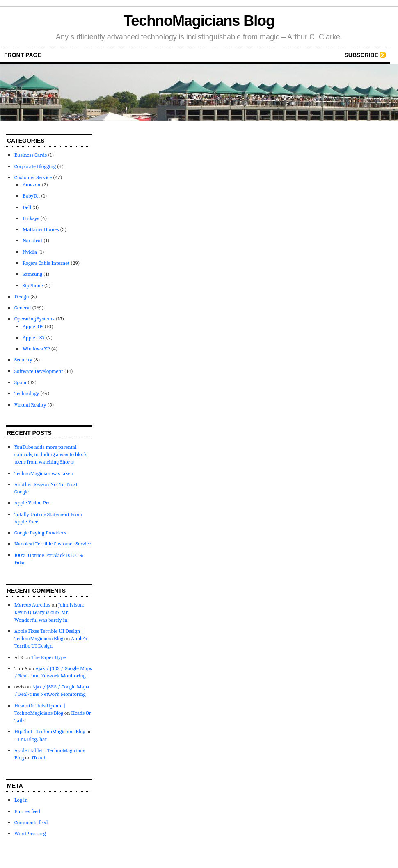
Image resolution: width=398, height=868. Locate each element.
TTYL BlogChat (31, 739)
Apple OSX (34, 337)
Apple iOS (33, 326)
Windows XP (36, 349)
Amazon (32, 185)
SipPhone (33, 285)
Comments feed (31, 822)
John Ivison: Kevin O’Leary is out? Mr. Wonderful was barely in (49, 612)
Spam (20, 382)
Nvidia (30, 252)
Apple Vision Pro (32, 503)
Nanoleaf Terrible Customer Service (53, 544)
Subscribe (361, 55)
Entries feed (27, 811)
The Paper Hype (49, 657)
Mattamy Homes (41, 229)
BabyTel (31, 196)
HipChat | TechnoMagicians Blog (50, 731)
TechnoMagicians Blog (199, 21)
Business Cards (31, 155)
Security (23, 360)
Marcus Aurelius (32, 605)
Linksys (31, 218)
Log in (21, 800)
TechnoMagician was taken (44, 473)
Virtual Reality (30, 405)
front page (23, 55)
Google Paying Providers (40, 533)
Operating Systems (34, 319)
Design (22, 297)
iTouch (39, 758)
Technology (27, 393)
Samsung (32, 274)
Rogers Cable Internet (46, 263)
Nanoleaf (32, 240)
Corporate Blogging (35, 166)
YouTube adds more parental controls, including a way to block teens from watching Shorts (51, 454)
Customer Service (33, 177)
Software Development (39, 371)
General (23, 308)
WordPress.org (30, 833)
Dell (27, 207)
